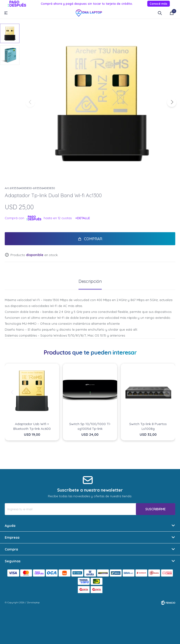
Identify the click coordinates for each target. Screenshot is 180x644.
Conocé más (159, 4)
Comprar (93, 239)
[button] (172, 102)
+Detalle (83, 218)
